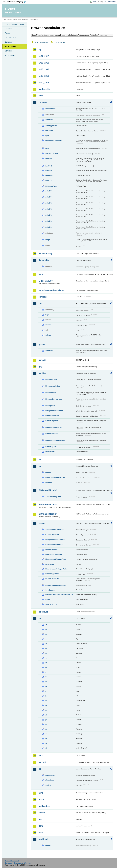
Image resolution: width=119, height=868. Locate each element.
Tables (7, 33)
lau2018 (42, 762)
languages (49, 175)
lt (46, 696)
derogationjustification (54, 411)
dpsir (47, 136)
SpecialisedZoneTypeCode (56, 585)
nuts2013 (49, 209)
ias (40, 459)
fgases (42, 344)
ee (46, 658)
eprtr (41, 274)
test (40, 819)
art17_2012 (44, 76)
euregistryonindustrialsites (51, 290)
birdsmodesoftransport (54, 399)
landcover (43, 612)
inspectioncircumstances (55, 477)
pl (46, 720)
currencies (49, 131)
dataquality (44, 260)
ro (46, 729)
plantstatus (50, 780)
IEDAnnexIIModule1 (48, 490)
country (48, 845)
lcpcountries (50, 775)
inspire (42, 523)
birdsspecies (50, 406)
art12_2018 (44, 63)
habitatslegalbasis (52, 421)
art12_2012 (44, 56)
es (46, 667)
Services (8, 51)
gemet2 (42, 360)
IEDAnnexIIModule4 (48, 514)
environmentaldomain (54, 140)
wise (41, 833)
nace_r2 (48, 180)
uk (46, 748)
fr (46, 677)
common (43, 102)
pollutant (49, 482)
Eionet (15, 20)
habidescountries (52, 416)
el (46, 663)
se (46, 734)
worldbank (43, 839)
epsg (47, 148)
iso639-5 (49, 171)
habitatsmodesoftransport (55, 440)
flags (47, 315)
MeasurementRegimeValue (56, 559)
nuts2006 (49, 197)
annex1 (48, 472)
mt (46, 710)
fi (46, 672)
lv (46, 705)
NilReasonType (51, 186)
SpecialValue (50, 590)
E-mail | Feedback (12, 861)
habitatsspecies (51, 447)
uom (41, 826)
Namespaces (10, 55)
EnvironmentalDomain (54, 545)
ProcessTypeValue (52, 574)
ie (46, 686)
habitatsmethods (52, 434)
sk (46, 743)
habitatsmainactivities (54, 427)
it (46, 691)
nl (46, 715)
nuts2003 (49, 191)
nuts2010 (49, 203)
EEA (15, 2)
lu (46, 701)
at (46, 625)
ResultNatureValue (52, 579)
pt (46, 724)
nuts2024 (49, 227)
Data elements (10, 38)
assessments (50, 109)
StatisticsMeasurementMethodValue (59, 595)
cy (46, 639)
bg (46, 634)
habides (42, 373)
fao (40, 303)
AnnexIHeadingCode (53, 497)
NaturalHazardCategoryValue (56, 569)
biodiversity (44, 89)
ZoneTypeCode (51, 604)
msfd (41, 793)
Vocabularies (10, 46)
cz (46, 644)
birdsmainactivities (53, 386)
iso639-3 (49, 166)
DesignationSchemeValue (55, 540)
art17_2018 (44, 83)
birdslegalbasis (51, 379)
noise (41, 800)
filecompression (52, 153)
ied (40, 466)
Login (94, 2)
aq (40, 50)
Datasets (8, 29)
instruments (50, 452)
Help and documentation (14, 24)
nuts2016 (49, 215)
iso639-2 (49, 158)
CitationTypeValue (52, 534)
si (46, 739)
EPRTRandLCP (46, 281)
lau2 (40, 756)
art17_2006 (44, 69)
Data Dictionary (23, 20)
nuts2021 (49, 221)
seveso (42, 813)
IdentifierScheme (52, 550)
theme (48, 600)
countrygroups (51, 126)
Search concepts (59, 42)
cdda (41, 96)
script (48, 240)
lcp (40, 769)
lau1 (40, 618)
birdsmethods (51, 393)
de (46, 648)
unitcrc (48, 335)
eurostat (42, 297)
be (46, 629)
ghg (40, 367)
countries (49, 120)
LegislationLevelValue (54, 554)
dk (46, 653)
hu (46, 682)
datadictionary (45, 254)
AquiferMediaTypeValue (54, 529)
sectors (48, 785)
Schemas (8, 42)
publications (44, 806)
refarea (48, 325)
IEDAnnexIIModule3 (48, 504)
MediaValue (50, 564)
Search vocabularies (41, 42)
